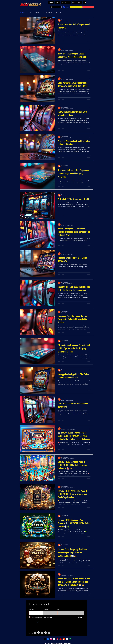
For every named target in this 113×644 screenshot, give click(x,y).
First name (31, 610)
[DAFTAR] (88, 7)
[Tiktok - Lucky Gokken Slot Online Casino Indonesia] (67, 639)
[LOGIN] (76, 7)
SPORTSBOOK (48, 12)
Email (59, 610)
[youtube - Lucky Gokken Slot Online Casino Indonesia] (61, 639)
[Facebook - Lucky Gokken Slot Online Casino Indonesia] (48, 639)
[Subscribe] (79, 617)
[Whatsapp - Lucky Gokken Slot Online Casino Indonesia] (70, 639)
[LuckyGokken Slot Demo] (45, 639)
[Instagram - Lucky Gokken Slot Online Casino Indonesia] (51, 639)
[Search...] (55, 8)
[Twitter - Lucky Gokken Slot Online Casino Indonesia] (54, 639)
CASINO (37, 12)
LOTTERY (59, 12)
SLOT (30, 12)
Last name (45, 610)
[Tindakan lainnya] (90, 20)
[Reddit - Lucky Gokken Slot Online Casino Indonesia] (64, 639)
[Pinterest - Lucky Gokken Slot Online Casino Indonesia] (57, 639)
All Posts (22, 12)
